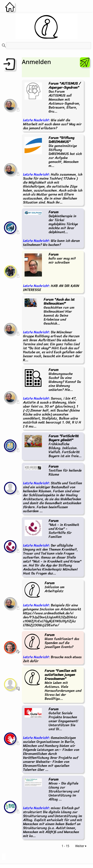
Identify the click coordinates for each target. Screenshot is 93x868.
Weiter (81, 846)
